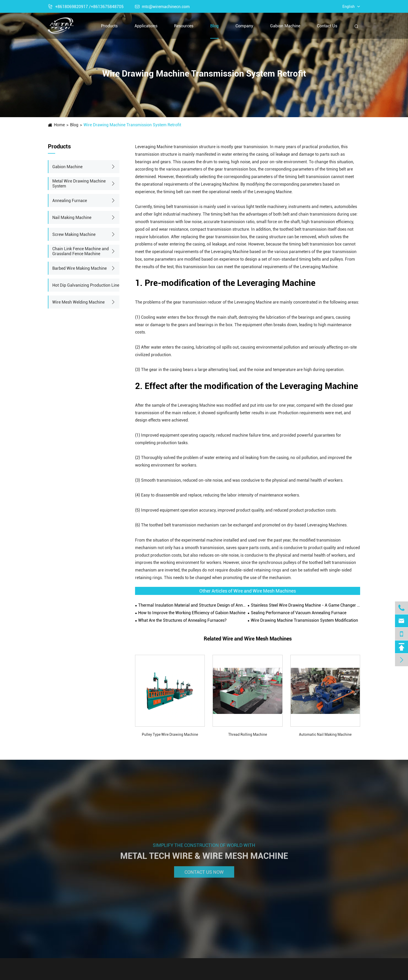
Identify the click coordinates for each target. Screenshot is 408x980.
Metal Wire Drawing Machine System (79, 184)
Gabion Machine (285, 26)
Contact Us (327, 26)
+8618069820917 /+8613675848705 (86, 7)
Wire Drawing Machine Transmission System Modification (304, 620)
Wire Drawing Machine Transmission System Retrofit (132, 125)
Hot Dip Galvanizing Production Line (86, 285)
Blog (214, 26)
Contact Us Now (204, 875)
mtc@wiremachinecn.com (162, 7)
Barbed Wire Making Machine (79, 268)
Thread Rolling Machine (248, 734)
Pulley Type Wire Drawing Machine (170, 734)
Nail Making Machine (72, 218)
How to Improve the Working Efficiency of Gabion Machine (192, 613)
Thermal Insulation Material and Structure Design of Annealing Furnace (193, 605)
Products (109, 26)
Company (244, 26)
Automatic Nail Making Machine (325, 734)
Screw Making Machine (74, 234)
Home (59, 125)
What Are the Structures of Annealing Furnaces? (182, 620)
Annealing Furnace (70, 201)
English (349, 7)
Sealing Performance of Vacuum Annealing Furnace (299, 613)
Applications (146, 26)
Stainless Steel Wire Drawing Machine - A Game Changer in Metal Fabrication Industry (305, 605)
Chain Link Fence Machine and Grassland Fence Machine (81, 251)
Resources (184, 26)
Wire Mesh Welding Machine (78, 302)
